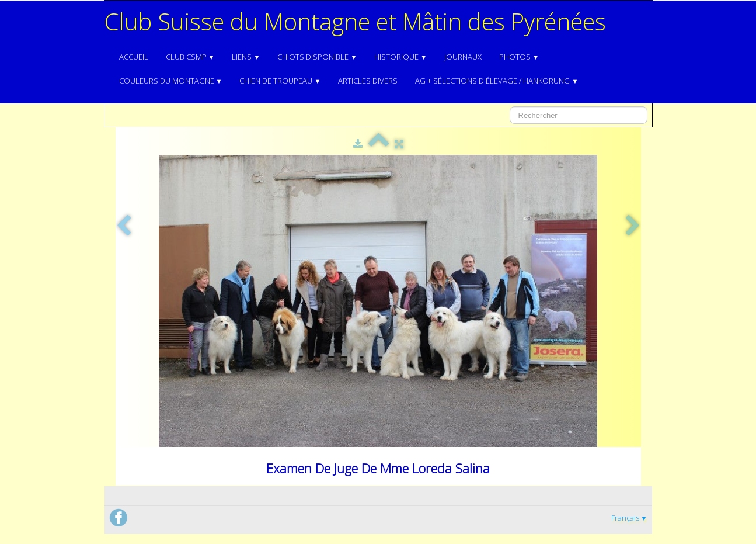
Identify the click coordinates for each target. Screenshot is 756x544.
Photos (519, 57)
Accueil (134, 57)
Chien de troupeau (280, 81)
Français (629, 518)
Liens (246, 57)
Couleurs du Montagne (171, 81)
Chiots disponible (317, 57)
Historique (400, 57)
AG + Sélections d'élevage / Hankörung (497, 81)
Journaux (463, 57)
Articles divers (368, 81)
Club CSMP (190, 57)
